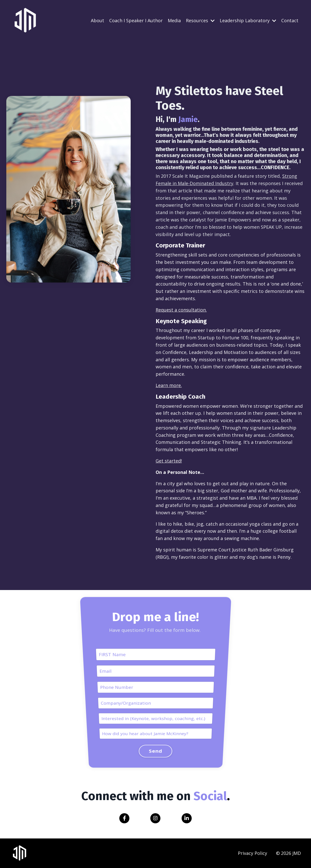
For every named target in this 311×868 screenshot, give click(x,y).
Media (174, 20)
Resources (200, 20)
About (97, 20)
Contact (290, 20)
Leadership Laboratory (248, 20)
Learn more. (168, 385)
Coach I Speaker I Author (136, 20)
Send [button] (156, 694)
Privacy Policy (252, 853)
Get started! (168, 461)
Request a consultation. (181, 310)
